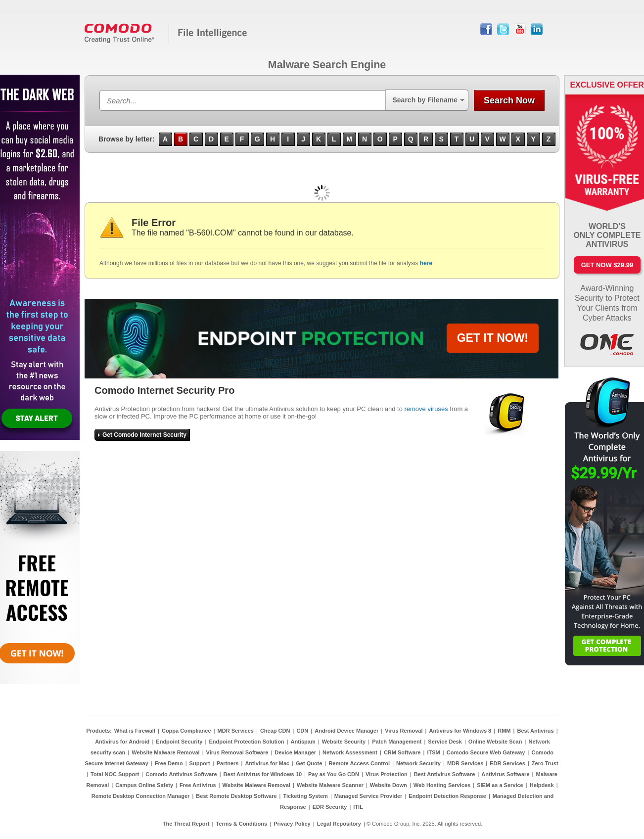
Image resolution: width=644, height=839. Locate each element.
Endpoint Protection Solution (246, 742)
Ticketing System (306, 796)
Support (200, 763)
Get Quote (309, 763)
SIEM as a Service (500, 785)
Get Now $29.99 (607, 265)
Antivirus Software (505, 774)
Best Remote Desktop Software (236, 796)
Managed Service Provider (368, 796)
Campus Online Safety (144, 785)
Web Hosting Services (442, 785)
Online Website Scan (495, 742)
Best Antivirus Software (445, 774)
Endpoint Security (179, 742)
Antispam (303, 742)
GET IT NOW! (493, 338)
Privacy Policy (292, 824)
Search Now (509, 100)
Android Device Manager (346, 731)
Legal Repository (339, 824)
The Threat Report (186, 824)
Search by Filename (425, 100)
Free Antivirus (198, 785)
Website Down (389, 785)
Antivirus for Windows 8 (460, 731)
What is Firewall (135, 731)
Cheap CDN (275, 731)
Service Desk (445, 742)
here (426, 263)
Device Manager (295, 752)
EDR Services (507, 763)
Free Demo (169, 763)
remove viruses (426, 409)
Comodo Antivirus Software (181, 774)
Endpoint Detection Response (447, 796)
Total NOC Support (115, 774)
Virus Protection (387, 774)
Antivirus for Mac (267, 763)
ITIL (358, 807)
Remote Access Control (359, 763)
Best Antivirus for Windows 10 (263, 774)
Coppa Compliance (186, 731)
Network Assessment (350, 752)
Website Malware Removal (165, 752)
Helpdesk (542, 785)
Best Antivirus (535, 731)
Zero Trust (545, 763)
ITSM (433, 752)
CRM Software (402, 752)
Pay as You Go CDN (334, 774)
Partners (228, 763)
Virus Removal (404, 731)
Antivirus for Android (122, 742)
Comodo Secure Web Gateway (486, 752)
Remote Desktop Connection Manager (141, 796)
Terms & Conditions (241, 824)
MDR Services (236, 731)
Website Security (344, 742)
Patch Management (397, 742)
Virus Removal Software (237, 752)
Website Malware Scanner (330, 785)
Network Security (418, 763)
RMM (504, 731)
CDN (302, 731)
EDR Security (330, 807)
